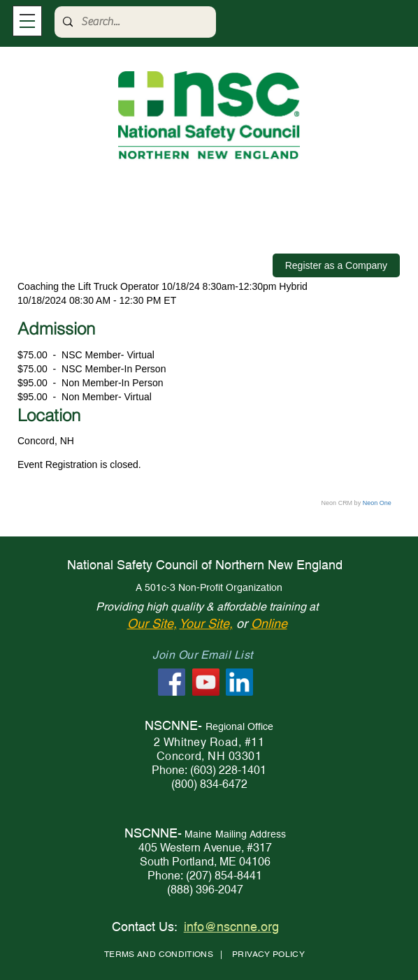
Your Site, (206, 623)
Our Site (150, 623)
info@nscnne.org (231, 927)
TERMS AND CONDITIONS (159, 954)
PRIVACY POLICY (268, 954)
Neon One (377, 503)
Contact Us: (145, 927)
